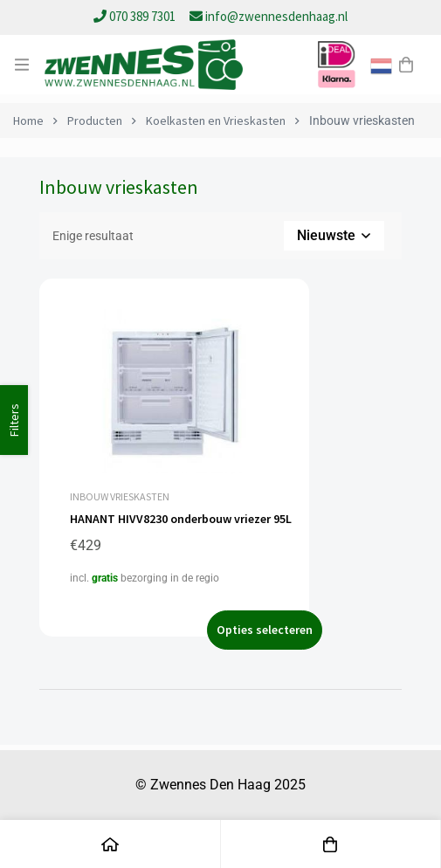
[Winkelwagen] (406, 65)
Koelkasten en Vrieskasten (216, 121)
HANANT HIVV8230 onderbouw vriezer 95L (181, 519)
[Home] (110, 844)
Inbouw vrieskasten (120, 496)
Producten (95, 121)
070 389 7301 (136, 16)
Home (28, 121)
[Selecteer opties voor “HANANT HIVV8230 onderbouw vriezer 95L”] (265, 630)
